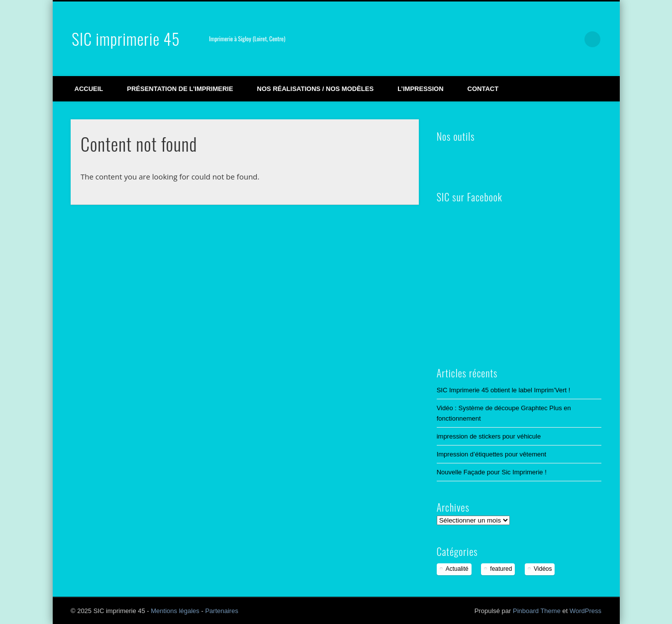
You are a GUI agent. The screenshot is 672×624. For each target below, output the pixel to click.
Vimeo (531, 39)
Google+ (551, 39)
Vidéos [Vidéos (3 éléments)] (543, 569)
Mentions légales (175, 611)
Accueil (89, 89)
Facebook (510, 39)
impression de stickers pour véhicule (489, 436)
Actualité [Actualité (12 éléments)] (457, 569)
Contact (483, 89)
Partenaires (221, 611)
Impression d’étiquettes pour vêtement (491, 454)
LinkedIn (572, 39)
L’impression (420, 89)
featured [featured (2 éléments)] (501, 569)
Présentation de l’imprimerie (180, 89)
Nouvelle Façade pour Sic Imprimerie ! (492, 472)
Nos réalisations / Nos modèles (316, 89)
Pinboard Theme (537, 611)
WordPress (585, 611)
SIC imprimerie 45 (126, 39)
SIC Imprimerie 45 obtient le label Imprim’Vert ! (504, 390)
